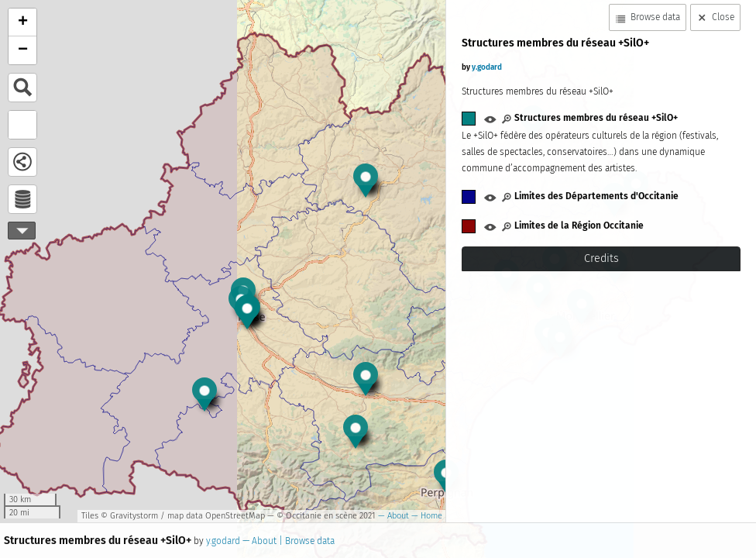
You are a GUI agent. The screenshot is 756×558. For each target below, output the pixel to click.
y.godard (223, 541)
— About (392, 516)
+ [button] (23, 22)
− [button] (23, 50)
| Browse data (306, 541)
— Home (426, 516)
